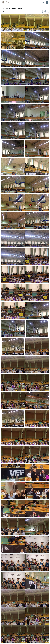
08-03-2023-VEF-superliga (13, 8)
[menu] (47, 3)
